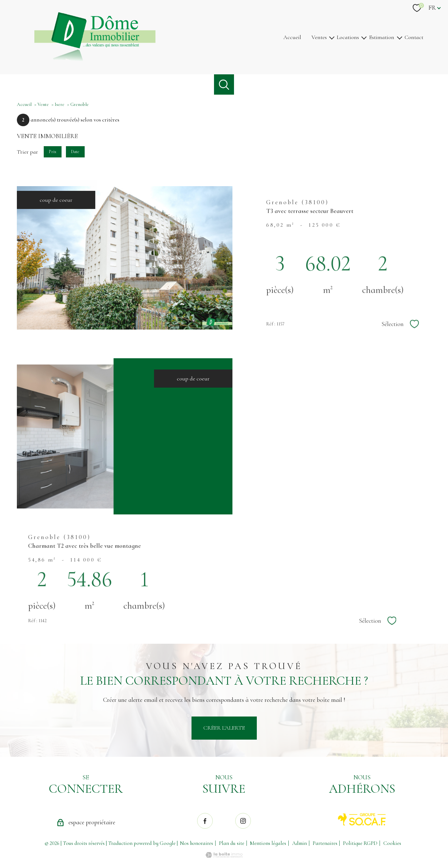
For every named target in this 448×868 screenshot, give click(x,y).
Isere (60, 104)
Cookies (392, 843)
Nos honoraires (197, 843)
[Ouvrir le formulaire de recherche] (224, 84)
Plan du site (232, 843)
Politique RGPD (360, 843)
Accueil (292, 37)
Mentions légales (268, 843)
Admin (299, 843)
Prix (52, 151)
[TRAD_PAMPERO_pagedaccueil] (95, 59)
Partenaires (325, 843)
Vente (43, 104)
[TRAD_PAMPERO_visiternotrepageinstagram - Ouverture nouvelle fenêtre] (243, 821)
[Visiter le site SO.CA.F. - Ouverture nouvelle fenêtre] (362, 819)
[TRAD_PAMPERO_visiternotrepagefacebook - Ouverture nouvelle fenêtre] (205, 821)
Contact (414, 37)
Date (75, 151)
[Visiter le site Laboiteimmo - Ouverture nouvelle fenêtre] (224, 856)
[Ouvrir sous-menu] (332, 37)
